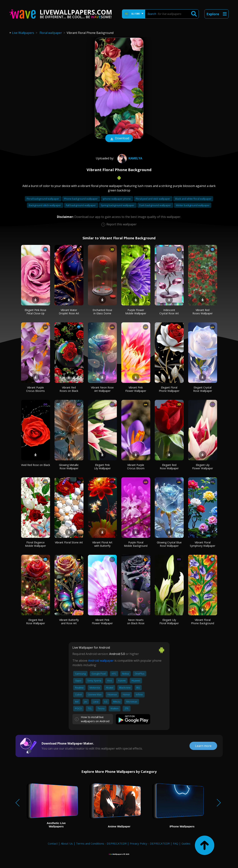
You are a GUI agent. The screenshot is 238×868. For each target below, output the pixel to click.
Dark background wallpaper (155, 205)
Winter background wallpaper (193, 205)
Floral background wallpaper (43, 199)
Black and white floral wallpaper (193, 199)
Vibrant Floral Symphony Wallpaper (203, 544)
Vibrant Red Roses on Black (69, 389)
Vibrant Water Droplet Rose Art (69, 312)
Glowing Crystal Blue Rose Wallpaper (169, 544)
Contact (53, 843)
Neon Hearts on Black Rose (136, 622)
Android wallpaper (101, 661)
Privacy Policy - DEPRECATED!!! (150, 843)
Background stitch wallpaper (45, 205)
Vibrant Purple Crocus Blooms (35, 389)
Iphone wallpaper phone (117, 199)
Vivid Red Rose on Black (36, 465)
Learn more (203, 746)
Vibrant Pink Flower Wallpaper (136, 389)
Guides (186, 843)
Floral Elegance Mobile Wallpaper (35, 544)
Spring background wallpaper (118, 205)
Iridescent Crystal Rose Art (169, 312)
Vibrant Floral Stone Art (69, 542)
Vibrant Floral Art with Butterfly (102, 544)
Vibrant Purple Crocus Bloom (136, 467)
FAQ (176, 843)
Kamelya (129, 158)
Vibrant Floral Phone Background (203, 622)
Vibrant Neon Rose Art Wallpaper (102, 389)
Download (119, 139)
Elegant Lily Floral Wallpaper (169, 622)
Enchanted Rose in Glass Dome (102, 312)
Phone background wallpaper (81, 199)
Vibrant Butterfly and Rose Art (69, 622)
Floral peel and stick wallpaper (153, 199)
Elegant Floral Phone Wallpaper (169, 389)
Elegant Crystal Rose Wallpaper (203, 389)
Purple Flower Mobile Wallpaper (136, 312)
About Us (67, 843)
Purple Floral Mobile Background (136, 544)
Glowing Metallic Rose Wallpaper (69, 467)
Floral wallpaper (51, 33)
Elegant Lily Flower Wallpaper (203, 467)
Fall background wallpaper (81, 205)
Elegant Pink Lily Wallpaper (102, 467)
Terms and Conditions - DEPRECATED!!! (101, 843)
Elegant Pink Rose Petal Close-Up (35, 312)
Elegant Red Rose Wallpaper (169, 467)
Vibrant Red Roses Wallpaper (203, 312)
